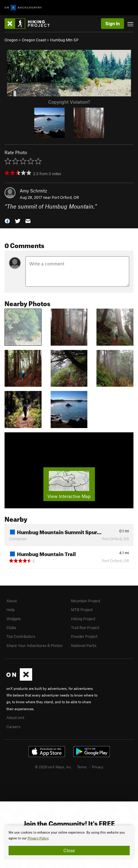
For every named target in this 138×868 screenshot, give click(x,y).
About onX (15, 718)
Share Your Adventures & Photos (34, 645)
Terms (82, 767)
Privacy (98, 767)
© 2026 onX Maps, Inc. (53, 767)
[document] (69, 842)
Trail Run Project (85, 628)
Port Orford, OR (65, 197)
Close (69, 850)
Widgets (13, 619)
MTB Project (82, 610)
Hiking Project (83, 619)
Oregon (11, 40)
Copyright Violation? (69, 102)
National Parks (84, 645)
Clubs (11, 628)
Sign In (113, 23)
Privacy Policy (38, 838)
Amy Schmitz (33, 191)
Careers (13, 727)
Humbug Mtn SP (64, 40)
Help (10, 610)
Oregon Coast (34, 40)
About (12, 601)
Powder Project (84, 636)
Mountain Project (86, 601)
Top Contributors (21, 636)
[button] (7, 221)
